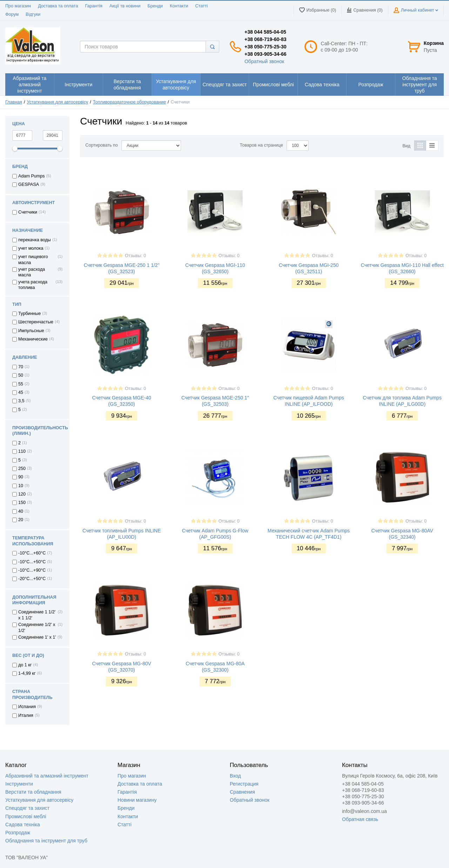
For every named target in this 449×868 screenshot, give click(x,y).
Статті (201, 6)
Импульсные (31, 331)
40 (21, 511)
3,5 (21, 401)
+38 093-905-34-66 (266, 54)
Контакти (179, 6)
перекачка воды (35, 240)
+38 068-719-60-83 (266, 39)
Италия (26, 715)
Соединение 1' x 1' (37, 637)
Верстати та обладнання (33, 792)
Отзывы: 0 (135, 256)
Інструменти (19, 784)
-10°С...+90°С (32, 570)
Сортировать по (102, 145)
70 (21, 367)
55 (21, 384)
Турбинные (29, 314)
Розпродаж (18, 833)
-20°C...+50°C (32, 579)
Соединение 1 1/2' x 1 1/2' (37, 615)
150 (22, 503)
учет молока (31, 248)
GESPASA (29, 184)
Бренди (155, 6)
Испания (27, 707)
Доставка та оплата (58, 6)
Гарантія (93, 6)
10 (21, 486)
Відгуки (33, 14)
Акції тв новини (125, 6)
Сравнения (242, 792)
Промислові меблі (26, 816)
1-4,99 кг (27, 673)
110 (22, 451)
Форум (12, 14)
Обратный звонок (264, 61)
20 (21, 520)
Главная (14, 102)
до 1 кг (25, 665)
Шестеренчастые (36, 322)
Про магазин (18, 6)
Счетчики (28, 212)
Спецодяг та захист (27, 808)
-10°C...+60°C (32, 553)
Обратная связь (360, 819)
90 (21, 477)
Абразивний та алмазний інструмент (47, 776)
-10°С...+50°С (32, 562)
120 (22, 494)
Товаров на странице (262, 145)
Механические (33, 339)
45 (21, 392)
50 (21, 375)
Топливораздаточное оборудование (129, 102)
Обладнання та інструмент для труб (46, 841)
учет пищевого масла (33, 260)
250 (22, 469)
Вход (235, 776)
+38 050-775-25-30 (266, 47)
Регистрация (244, 784)
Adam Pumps (32, 176)
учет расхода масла (32, 272)
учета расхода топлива (33, 285)
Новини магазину (137, 800)
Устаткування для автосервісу (58, 102)
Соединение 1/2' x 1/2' (37, 627)
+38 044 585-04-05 (265, 32)
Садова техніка (23, 825)
